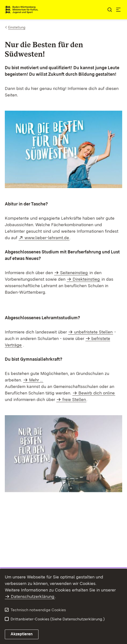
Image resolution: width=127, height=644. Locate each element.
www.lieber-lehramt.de (47, 238)
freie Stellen (74, 399)
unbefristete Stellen (93, 332)
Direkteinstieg (86, 279)
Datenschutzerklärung (33, 596)
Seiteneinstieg (74, 273)
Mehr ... (36, 380)
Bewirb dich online (97, 393)
